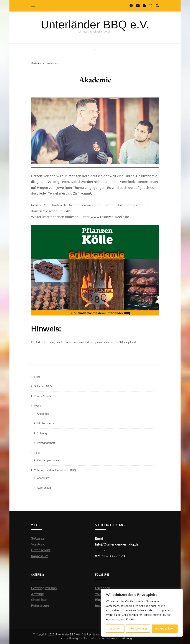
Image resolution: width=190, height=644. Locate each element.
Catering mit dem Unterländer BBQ (55, 470)
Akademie (43, 414)
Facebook (102, 588)
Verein (38, 406)
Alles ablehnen (138, 629)
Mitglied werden (46, 423)
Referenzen (44, 488)
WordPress (97, 638)
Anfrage (37, 594)
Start (37, 377)
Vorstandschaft (46, 443)
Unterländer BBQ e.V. (95, 25)
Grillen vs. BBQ (43, 386)
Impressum (40, 556)
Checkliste (43, 478)
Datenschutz (41, 550)
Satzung (42, 433)
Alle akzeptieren (165, 629)
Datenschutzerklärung (119, 638)
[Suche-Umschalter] (157, 6)
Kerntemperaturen (48, 460)
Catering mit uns (44, 588)
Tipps (37, 453)
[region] (142, 613)
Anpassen (115, 629)
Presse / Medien (44, 396)
